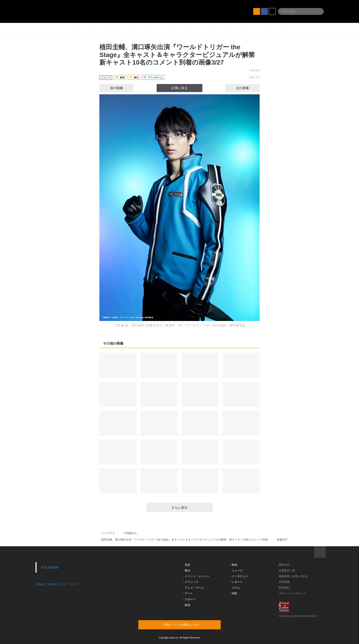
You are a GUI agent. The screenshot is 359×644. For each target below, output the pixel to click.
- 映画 (187, 605)
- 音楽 (187, 565)
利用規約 (284, 588)
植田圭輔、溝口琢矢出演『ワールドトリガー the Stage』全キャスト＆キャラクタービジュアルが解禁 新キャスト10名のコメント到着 (185, 540)
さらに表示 (179, 508)
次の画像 (247, 88)
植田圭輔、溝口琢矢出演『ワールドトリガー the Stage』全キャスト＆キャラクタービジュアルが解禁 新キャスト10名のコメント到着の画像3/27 (180, 55)
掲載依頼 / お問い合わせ (294, 576)
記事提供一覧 (287, 571)
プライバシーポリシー (292, 593)
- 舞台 (187, 571)
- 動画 (234, 565)
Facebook (50, 567)
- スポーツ (189, 599)
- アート (188, 593)
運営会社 (284, 565)
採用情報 (284, 582)
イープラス (108, 533)
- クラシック (191, 582)
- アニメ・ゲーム (194, 588)
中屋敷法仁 (131, 533)
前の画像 (112, 88)
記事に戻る (179, 88)
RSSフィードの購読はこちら (188, 625)
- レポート (236, 582)
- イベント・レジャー (196, 576)
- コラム (235, 588)
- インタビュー (239, 576)
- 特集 (234, 593)
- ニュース (236, 571)
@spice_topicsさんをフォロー (57, 584)
